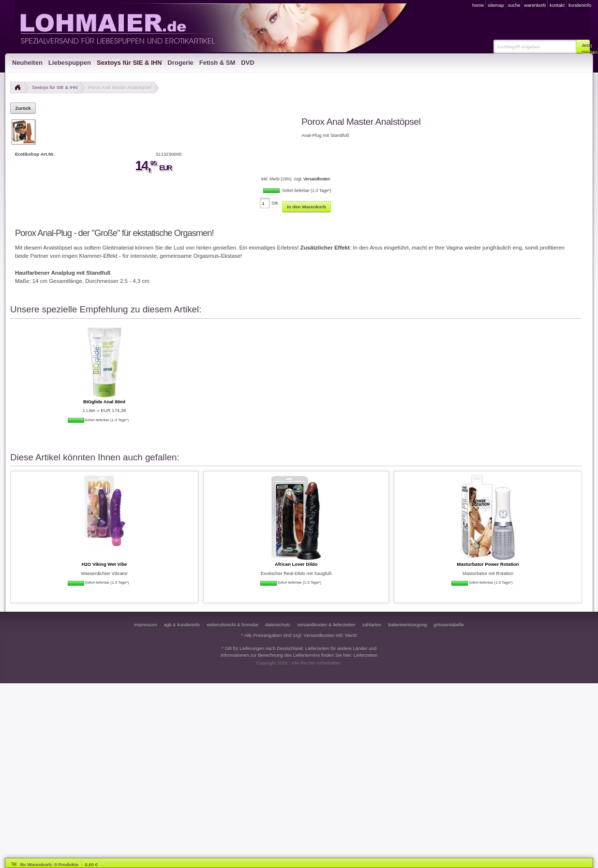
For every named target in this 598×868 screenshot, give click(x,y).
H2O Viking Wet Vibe (105, 564)
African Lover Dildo (296, 564)
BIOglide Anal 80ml (104, 402)
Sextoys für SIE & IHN (55, 87)
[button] (583, 46)
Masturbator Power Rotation (488, 564)
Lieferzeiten (366, 655)
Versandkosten (317, 179)
